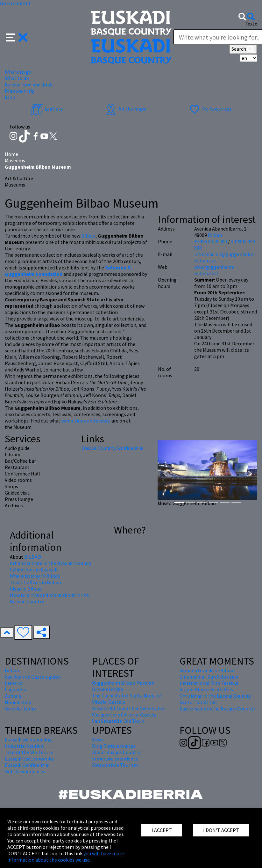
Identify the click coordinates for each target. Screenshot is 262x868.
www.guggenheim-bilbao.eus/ (215, 270)
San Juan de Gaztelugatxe (33, 677)
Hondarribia (18, 702)
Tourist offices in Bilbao (35, 582)
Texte (251, 24)
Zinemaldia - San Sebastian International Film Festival (209, 680)
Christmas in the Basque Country (215, 696)
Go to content (15, 3)
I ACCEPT (162, 830)
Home (11, 154)
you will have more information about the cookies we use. (66, 857)
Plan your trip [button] (20, 91)
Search (243, 49)
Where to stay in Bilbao (35, 576)
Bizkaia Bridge (108, 689)
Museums (15, 160)
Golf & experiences (25, 771)
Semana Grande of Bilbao (207, 670)
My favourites (210, 109)
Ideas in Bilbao (26, 589)
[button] (17, 37)
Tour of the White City (29, 752)
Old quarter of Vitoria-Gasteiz (124, 715)
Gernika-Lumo (20, 709)
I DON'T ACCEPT (221, 830)
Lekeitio (14, 683)
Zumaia (13, 696)
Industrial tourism (25, 746)
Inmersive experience (115, 759)
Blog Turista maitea (114, 746)
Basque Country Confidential (112, 448)
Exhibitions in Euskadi (34, 570)
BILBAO (33, 557)
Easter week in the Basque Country (217, 709)
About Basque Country (116, 752)
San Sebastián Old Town (118, 721)
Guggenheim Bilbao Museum (123, 683)
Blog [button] (10, 97)
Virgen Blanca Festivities (206, 689)
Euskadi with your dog (28, 739)
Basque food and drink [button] (29, 85)
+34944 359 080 (211, 241)
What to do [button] (17, 78)
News (98, 739)
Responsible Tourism (115, 765)
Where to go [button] (18, 72)
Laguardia (15, 689)
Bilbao (88, 236)
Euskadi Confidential (27, 765)
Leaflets (47, 109)
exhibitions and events (86, 421)
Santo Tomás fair (198, 702)
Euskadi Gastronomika (29, 759)
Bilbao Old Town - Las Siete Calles (129, 708)
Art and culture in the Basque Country (50, 563)
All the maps (125, 109)
